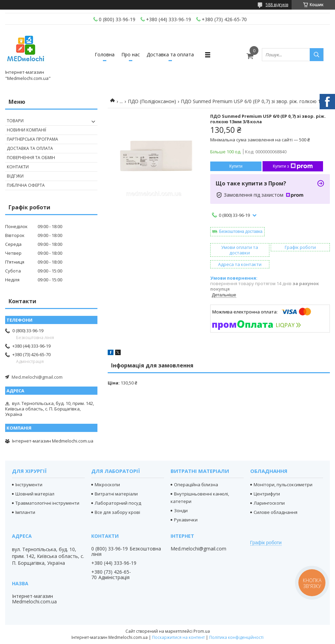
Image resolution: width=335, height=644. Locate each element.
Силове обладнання (276, 512)
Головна (105, 54)
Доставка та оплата (170, 54)
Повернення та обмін (31, 158)
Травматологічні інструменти (47, 503)
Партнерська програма (32, 139)
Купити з (293, 166)
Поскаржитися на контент (178, 637)
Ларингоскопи (269, 503)
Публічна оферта (26, 185)
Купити (236, 166)
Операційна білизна (196, 485)
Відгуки (15, 176)
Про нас (131, 54)
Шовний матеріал (35, 494)
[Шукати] (317, 55)
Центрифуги (267, 494)
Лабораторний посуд (118, 503)
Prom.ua (202, 631)
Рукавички (186, 520)
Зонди (181, 510)
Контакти (18, 167)
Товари (15, 121)
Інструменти (29, 485)
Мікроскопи (107, 485)
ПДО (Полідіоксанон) (152, 101)
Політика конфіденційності (236, 637)
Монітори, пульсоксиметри (283, 485)
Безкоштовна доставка (241, 232)
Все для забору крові (117, 512)
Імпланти (25, 512)
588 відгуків (277, 5)
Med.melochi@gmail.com (37, 377)
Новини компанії (26, 130)
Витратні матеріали (116, 494)
